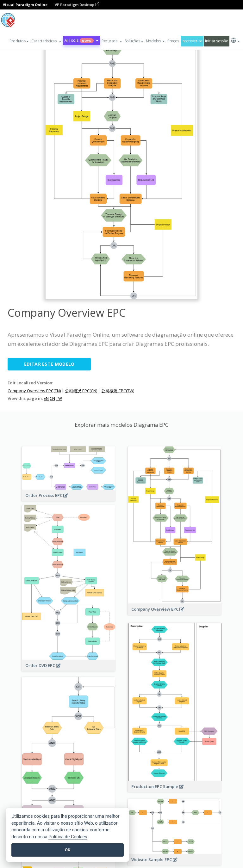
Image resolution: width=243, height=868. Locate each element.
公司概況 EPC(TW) (118, 391)
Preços (173, 41)
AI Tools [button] (81, 40)
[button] (46, 41)
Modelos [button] (155, 41)
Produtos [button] (19, 41)
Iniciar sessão (217, 41)
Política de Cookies (68, 837)
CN (52, 398)
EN (46, 398)
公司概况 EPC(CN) (81, 391)
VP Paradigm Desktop (77, 5)
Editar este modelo (49, 364)
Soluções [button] (134, 41)
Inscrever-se (192, 41)
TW (59, 398)
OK (68, 850)
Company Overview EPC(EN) (34, 391)
